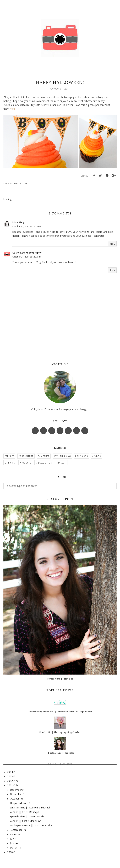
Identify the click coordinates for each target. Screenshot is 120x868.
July (12, 839)
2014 (10, 772)
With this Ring (62, 456)
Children (10, 463)
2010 (10, 852)
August (14, 834)
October (15, 799)
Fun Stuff (21, 184)
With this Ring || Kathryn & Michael (30, 807)
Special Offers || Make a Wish (27, 816)
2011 (10, 785)
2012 (10, 781)
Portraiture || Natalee (60, 679)
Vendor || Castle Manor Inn (26, 821)
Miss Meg (18, 222)
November (16, 794)
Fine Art (62, 463)
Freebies (9, 456)
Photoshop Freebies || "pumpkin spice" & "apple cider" (61, 712)
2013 (10, 776)
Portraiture (26, 456)
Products (25, 463)
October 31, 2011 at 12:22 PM (27, 257)
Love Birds (81, 456)
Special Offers (44, 463)
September (16, 830)
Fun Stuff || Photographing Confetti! (61, 732)
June (12, 843)
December (16, 790)
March (13, 848)
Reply (112, 244)
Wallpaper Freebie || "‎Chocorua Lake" (31, 825)
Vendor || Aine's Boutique (25, 812)
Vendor (97, 456)
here (12, 109)
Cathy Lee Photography (27, 253)
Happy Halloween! (20, 803)
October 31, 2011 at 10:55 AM (27, 226)
